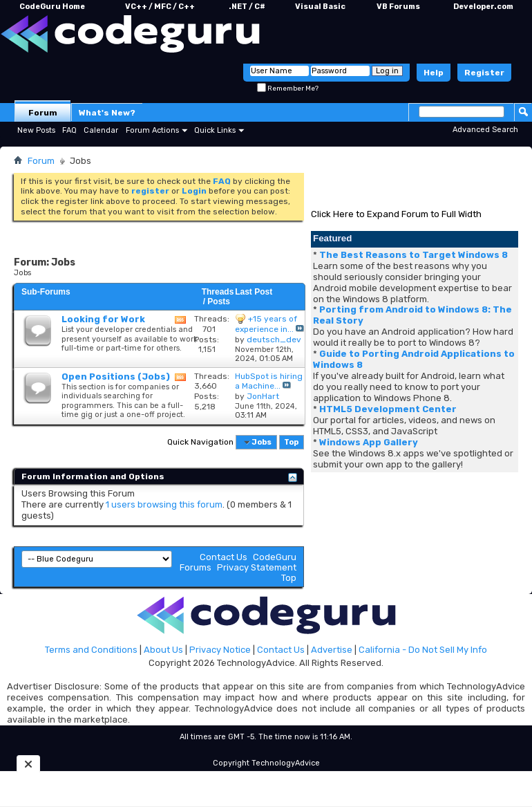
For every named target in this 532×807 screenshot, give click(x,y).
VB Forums (398, 7)
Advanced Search (485, 130)
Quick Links (215, 130)
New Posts (36, 130)
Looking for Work (103, 319)
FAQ (69, 130)
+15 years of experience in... (266, 324)
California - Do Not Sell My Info (423, 650)
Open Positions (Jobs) (116, 377)
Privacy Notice (220, 650)
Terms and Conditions (91, 650)
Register (484, 73)
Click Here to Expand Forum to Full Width (396, 214)
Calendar (101, 130)
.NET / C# (247, 7)
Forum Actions (152, 130)
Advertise (332, 650)
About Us (163, 650)
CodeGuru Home (52, 7)
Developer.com (483, 7)
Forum (43, 113)
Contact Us (224, 557)
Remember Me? (288, 89)
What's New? (107, 113)
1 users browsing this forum (164, 504)
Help (434, 73)
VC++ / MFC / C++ (160, 7)
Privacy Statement (257, 567)
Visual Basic (320, 7)
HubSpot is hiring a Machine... (269, 381)
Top (291, 442)
